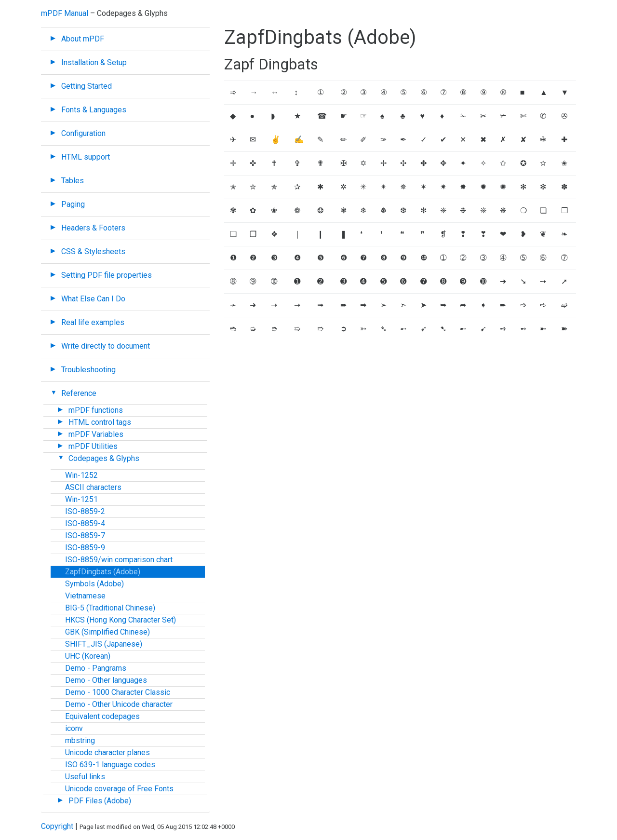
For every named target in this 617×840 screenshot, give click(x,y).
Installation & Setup (94, 62)
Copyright (57, 826)
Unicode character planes (107, 752)
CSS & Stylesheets (93, 251)
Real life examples (93, 322)
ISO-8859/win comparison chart (119, 560)
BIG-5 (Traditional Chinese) (110, 608)
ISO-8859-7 (85, 535)
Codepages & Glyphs (104, 458)
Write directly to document (106, 346)
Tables (73, 181)
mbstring (80, 740)
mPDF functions (96, 410)
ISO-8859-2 (85, 511)
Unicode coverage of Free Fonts (119, 789)
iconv (74, 728)
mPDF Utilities (93, 446)
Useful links (85, 777)
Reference (79, 393)
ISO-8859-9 (85, 548)
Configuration (83, 133)
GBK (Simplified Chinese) (107, 632)
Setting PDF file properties (107, 275)
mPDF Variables (96, 434)
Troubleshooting (88, 370)
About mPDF (83, 39)
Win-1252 (81, 475)
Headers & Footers (93, 228)
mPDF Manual (65, 13)
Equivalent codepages (102, 716)
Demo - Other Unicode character (119, 704)
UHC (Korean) (88, 656)
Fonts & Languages (94, 110)
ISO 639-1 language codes (110, 765)
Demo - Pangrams (96, 668)
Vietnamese (85, 596)
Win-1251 (81, 499)
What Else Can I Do (93, 299)
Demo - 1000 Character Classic (118, 692)
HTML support (86, 157)
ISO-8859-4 (85, 523)
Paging (73, 204)
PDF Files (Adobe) (100, 801)
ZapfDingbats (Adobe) (103, 572)
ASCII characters (93, 487)
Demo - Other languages (106, 680)
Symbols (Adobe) (94, 584)
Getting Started (87, 86)
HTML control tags (100, 422)
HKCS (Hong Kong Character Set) (121, 620)
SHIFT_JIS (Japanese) (104, 644)
